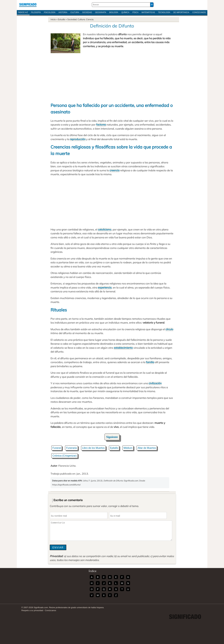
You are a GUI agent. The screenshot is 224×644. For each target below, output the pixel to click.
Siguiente (112, 437)
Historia (63, 12)
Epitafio (114, 448)
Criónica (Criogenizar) (65, 456)
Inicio (53, 19)
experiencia (105, 287)
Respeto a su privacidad (32, 610)
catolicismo (105, 229)
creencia (114, 170)
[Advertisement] (112, 77)
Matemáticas (148, 12)
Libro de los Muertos (93, 448)
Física (135, 12)
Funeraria (71, 448)
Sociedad (87, 12)
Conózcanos (199, 12)
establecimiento (123, 348)
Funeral (57, 448)
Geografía (101, 12)
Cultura (75, 12)
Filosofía (36, 12)
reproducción (78, 139)
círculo (169, 329)
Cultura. (82, 19)
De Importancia (181, 12)
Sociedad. (72, 19)
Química (125, 12)
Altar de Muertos (147, 448)
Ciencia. (90, 19)
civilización (155, 383)
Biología (114, 12)
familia (150, 362)
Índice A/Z (23, 12)
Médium (128, 448)
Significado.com (28, 5)
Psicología (50, 12)
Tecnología (164, 12)
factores (101, 125)
